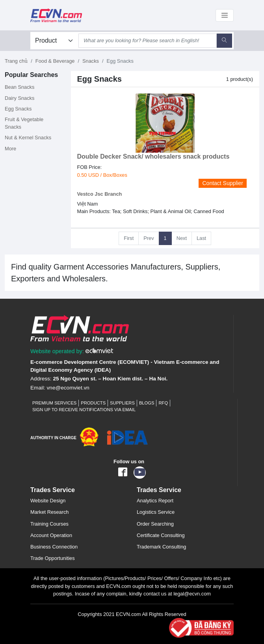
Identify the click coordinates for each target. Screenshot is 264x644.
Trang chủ (16, 61)
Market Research (49, 512)
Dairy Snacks (20, 98)
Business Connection (54, 547)
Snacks (91, 61)
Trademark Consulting (161, 547)
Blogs (147, 403)
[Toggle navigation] (225, 15)
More (10, 149)
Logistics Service (156, 512)
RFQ (163, 403)
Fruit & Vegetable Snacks (24, 123)
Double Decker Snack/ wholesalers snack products (153, 156)
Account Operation (51, 535)
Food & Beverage (55, 61)
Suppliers (122, 403)
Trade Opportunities (53, 558)
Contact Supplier (223, 183)
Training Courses (49, 524)
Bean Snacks (20, 87)
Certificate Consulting (161, 535)
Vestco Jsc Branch (100, 194)
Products (93, 403)
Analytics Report (155, 501)
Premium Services (54, 403)
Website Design (48, 501)
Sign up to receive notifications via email (84, 410)
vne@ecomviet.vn (68, 388)
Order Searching (155, 524)
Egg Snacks (18, 109)
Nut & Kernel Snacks (28, 138)
